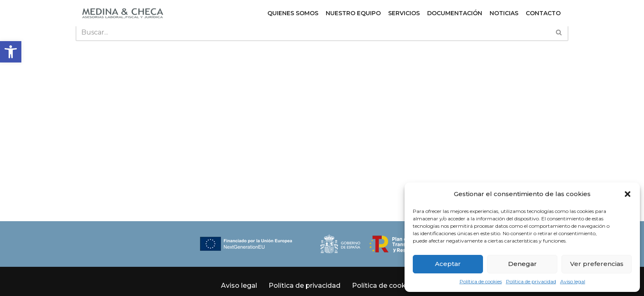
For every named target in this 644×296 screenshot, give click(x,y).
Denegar (522, 264)
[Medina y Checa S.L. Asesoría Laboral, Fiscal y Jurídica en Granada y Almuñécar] (123, 13)
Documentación (455, 13)
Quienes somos (293, 13)
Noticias (504, 13)
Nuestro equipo (353, 13)
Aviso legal (573, 281)
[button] (11, 52)
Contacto (543, 13)
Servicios (404, 13)
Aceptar (448, 264)
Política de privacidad (531, 281)
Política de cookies (481, 281)
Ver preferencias (597, 264)
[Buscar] (313, 32)
